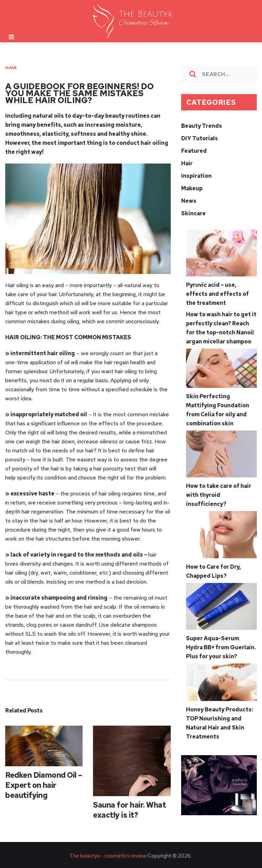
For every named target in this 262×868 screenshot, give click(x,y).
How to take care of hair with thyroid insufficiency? (219, 495)
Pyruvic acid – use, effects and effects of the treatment (217, 294)
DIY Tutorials (200, 138)
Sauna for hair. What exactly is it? (129, 810)
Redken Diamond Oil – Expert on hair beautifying (44, 785)
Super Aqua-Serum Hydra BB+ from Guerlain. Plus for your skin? (221, 647)
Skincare (193, 213)
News (189, 201)
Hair (11, 68)
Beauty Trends (202, 126)
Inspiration (196, 176)
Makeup (192, 188)
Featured (194, 151)
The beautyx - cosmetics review (108, 856)
